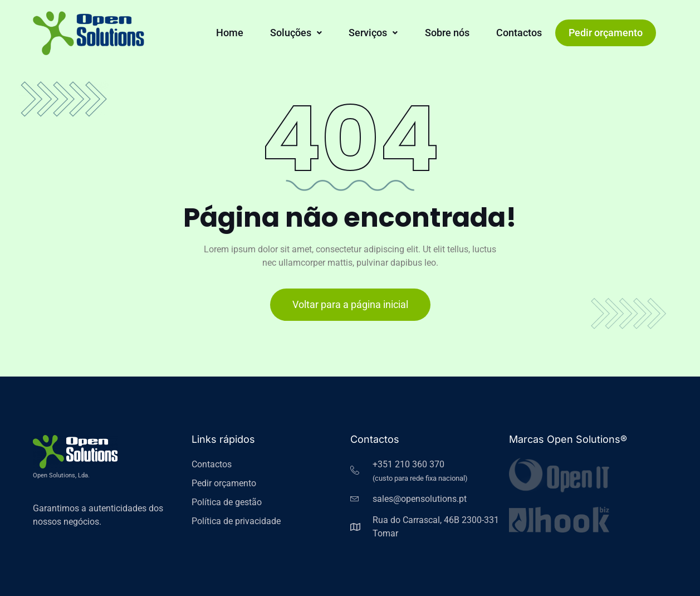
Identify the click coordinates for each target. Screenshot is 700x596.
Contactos (519, 33)
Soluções (296, 33)
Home (230, 33)
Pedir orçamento (606, 33)
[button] (296, 33)
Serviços (373, 33)
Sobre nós (447, 33)
